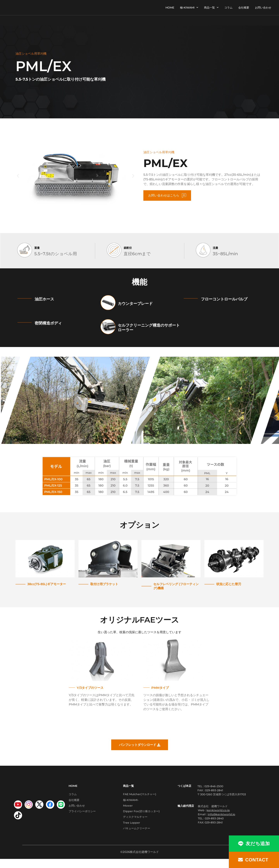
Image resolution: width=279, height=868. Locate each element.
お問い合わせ (263, 8)
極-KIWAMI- (131, 802)
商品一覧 (211, 8)
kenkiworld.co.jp (218, 810)
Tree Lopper (132, 830)
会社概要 (244, 8)
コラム (228, 8)
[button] (18, 176)
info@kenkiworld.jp (221, 814)
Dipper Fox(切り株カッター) (141, 816)
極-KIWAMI (189, 8)
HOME (170, 8)
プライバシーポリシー (82, 816)
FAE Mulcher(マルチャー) (140, 795)
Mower (128, 809)
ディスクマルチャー (135, 823)
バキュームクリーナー (137, 837)
